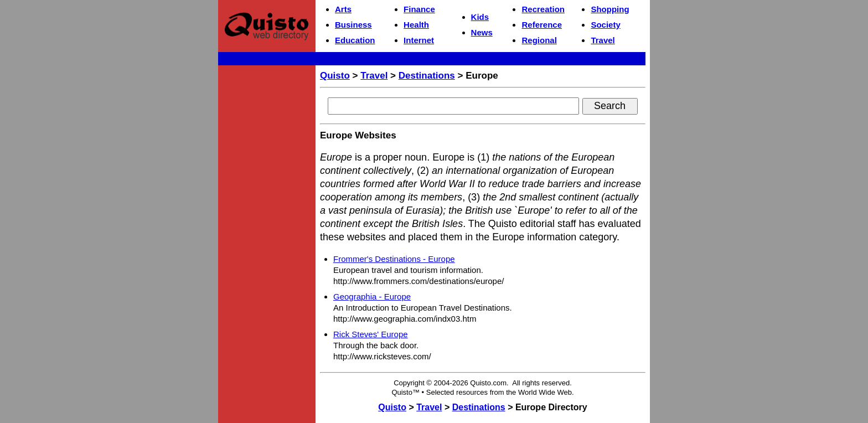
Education (355, 40)
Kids (480, 17)
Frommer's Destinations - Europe (394, 259)
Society (605, 25)
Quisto (335, 76)
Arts (343, 9)
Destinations (427, 76)
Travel (603, 40)
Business (353, 25)
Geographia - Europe (372, 296)
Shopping (610, 9)
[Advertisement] (267, 236)
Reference (542, 25)
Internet (419, 40)
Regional (539, 40)
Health (416, 25)
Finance (419, 9)
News (482, 32)
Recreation (543, 9)
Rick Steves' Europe (371, 334)
